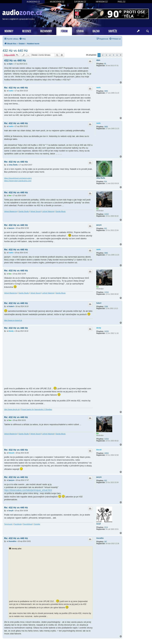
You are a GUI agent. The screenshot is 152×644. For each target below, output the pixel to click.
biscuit (99, 450)
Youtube (37, 524)
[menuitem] (23, 39)
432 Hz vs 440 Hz (15, 51)
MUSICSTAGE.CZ (57, 2)
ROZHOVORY (46, 31)
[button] (121, 55)
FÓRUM (64, 31)
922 (106, 228)
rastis (98, 88)
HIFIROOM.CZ (102, 2)
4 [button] (110, 55)
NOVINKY (9, 31)
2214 (106, 527)
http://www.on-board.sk (13, 320)
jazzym (99, 225)
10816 (106, 453)
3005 (106, 91)
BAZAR (96, 31)
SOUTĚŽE (113, 31)
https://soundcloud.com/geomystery (18, 178)
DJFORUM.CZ (80, 2)
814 (106, 182)
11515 (106, 214)
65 (105, 64)
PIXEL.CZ (122, 2)
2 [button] (103, 55)
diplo (98, 60)
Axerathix (100, 538)
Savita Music (61, 211)
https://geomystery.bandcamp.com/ (18, 181)
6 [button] (117, 55)
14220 (106, 331)
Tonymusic (8, 524)
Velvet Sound (36, 211)
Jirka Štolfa (101, 178)
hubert (99, 303)
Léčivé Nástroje (48, 211)
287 (106, 542)
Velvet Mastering (11, 211)
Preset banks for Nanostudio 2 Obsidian (37, 409)
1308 (106, 307)
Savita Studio (24, 211)
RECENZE (27, 31)
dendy (99, 328)
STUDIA (80, 31)
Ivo (97, 209)
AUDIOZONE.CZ (33, 2)
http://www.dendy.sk (12, 409)
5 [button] (113, 55)
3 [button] (106, 55)
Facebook (18, 524)
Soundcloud (28, 524)
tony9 (98, 524)
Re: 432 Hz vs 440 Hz (16, 88)
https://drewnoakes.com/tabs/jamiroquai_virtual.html (28, 490)
